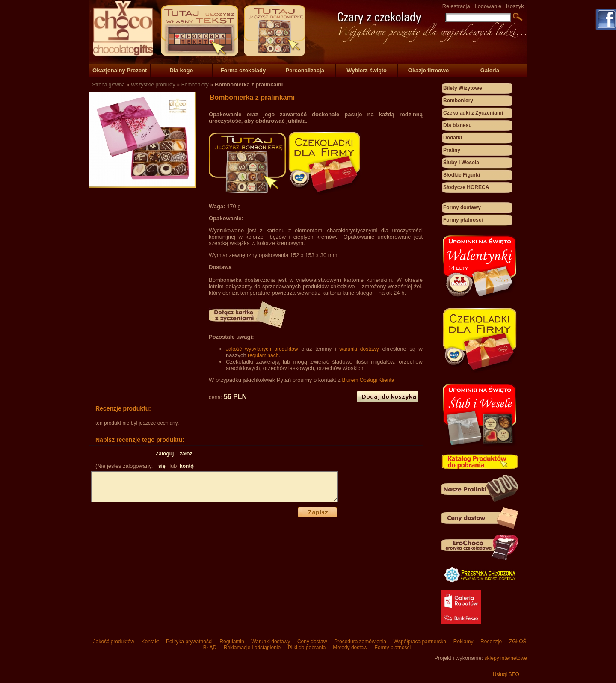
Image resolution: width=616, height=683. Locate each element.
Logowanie (488, 6)
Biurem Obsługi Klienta (368, 380)
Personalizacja (305, 70)
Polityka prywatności (189, 642)
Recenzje (491, 642)
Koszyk (515, 6)
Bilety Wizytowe (463, 88)
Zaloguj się (162, 455)
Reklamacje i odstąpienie (252, 648)
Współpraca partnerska (420, 642)
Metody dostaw (350, 648)
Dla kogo (182, 70)
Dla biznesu (458, 125)
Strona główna (108, 85)
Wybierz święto (367, 70)
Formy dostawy (462, 207)
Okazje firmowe (428, 70)
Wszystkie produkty (153, 85)
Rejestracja (456, 6)
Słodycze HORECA (466, 187)
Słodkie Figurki (462, 175)
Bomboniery (195, 85)
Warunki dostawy (271, 642)
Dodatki (453, 138)
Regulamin (232, 642)
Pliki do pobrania (307, 648)
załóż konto (186, 455)
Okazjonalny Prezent (120, 70)
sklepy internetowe (506, 658)
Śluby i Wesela (461, 163)
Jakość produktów (114, 642)
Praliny (452, 150)
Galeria (490, 70)
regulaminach (263, 355)
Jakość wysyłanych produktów (262, 349)
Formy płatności (463, 220)
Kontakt (150, 642)
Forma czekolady (243, 70)
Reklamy (463, 642)
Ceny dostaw (312, 642)
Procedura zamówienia (360, 642)
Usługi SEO (506, 674)
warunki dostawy (359, 349)
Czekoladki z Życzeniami (473, 113)
